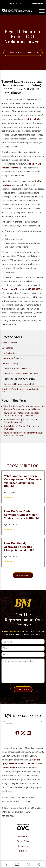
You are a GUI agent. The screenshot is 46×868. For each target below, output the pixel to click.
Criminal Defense (9, 343)
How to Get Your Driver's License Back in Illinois (20, 390)
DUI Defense (7, 348)
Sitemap (23, 851)
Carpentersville (9, 768)
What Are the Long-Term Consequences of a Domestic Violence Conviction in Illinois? (24, 408)
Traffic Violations (9, 353)
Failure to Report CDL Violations (20, 379)
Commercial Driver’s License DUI (19, 384)
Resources (23, 846)
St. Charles (20, 764)
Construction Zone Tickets (15, 369)
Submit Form (23, 689)
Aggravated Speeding (13, 358)
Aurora (11, 764)
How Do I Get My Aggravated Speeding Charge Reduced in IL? (21, 421)
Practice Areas (12, 337)
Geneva (30, 764)
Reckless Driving (10, 363)
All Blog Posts (23, 575)
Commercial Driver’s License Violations (20, 374)
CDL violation (35, 119)
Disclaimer (23, 836)
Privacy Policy (23, 841)
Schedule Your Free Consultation (23, 53)
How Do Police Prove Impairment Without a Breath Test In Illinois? (23, 434)
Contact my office (10, 289)
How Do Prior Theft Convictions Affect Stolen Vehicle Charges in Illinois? (21, 414)
